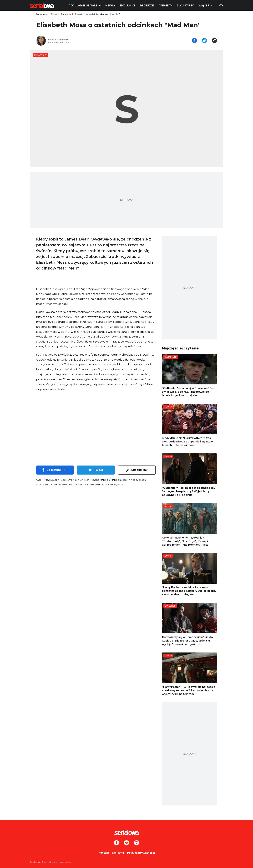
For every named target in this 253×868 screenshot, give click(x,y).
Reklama (118, 853)
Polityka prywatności (141, 853)
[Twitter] (126, 843)
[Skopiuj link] (214, 41)
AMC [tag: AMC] (46, 480)
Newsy (110, 6)
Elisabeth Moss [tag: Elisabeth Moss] (58, 480)
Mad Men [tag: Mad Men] (105, 480)
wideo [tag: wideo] (121, 484)
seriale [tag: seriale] (84, 484)
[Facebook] (116, 843)
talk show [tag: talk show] (110, 484)
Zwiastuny (185, 6)
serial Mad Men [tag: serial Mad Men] (70, 484)
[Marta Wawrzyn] (86, 39)
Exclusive (128, 6)
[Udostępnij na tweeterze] (204, 41)
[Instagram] (137, 843)
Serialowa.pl (42, 14)
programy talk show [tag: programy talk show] (48, 484)
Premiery (165, 6)
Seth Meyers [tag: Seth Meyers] (96, 484)
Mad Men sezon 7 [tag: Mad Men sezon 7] (120, 480)
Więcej (204, 6)
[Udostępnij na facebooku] (194, 41)
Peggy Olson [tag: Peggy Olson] (138, 480)
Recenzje (147, 6)
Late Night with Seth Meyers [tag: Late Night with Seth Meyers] (83, 480)
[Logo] (42, 5)
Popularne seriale (83, 6)
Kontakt (104, 853)
